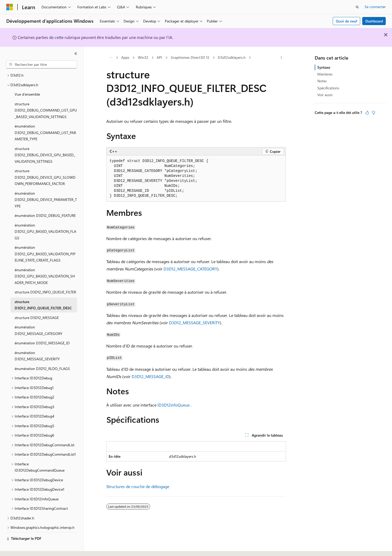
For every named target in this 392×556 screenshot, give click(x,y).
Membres (325, 74)
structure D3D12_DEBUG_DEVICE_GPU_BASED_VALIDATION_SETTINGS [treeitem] (45, 141)
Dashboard (374, 21)
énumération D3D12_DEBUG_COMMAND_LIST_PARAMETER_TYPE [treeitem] (45, 118)
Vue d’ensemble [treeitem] (27, 80)
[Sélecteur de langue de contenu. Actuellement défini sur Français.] (18, 547)
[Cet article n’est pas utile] (373, 113)
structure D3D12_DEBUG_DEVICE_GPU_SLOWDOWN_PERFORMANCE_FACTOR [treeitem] (45, 163)
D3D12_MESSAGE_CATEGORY (190, 269)
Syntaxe (324, 67)
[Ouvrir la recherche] (357, 7)
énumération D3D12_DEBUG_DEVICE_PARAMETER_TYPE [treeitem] (46, 185)
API (159, 57)
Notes (322, 81)
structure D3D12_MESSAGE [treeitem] (37, 303)
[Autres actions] (281, 58)
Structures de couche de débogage (138, 486)
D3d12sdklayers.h (232, 57)
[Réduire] (76, 54)
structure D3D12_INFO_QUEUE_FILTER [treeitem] (45, 278)
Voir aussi (325, 95)
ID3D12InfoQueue (174, 405)
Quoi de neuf (347, 21)
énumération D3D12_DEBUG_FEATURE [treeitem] (45, 201)
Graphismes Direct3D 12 (190, 57)
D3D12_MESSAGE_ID (150, 376)
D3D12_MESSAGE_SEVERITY (194, 323)
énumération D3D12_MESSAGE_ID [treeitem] (42, 329)
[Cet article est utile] (367, 113)
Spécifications (328, 88)
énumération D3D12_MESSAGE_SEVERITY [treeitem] (37, 341)
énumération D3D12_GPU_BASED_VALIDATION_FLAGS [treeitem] (45, 217)
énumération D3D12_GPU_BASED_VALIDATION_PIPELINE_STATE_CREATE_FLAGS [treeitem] (45, 239)
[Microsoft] (10, 7)
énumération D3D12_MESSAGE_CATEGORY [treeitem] (39, 316)
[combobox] (42, 65)
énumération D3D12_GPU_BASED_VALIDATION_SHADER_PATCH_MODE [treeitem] (45, 262)
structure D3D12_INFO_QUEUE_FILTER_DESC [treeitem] (43, 291)
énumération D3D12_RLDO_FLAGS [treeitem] (42, 354)
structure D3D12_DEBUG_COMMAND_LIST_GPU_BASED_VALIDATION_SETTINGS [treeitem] (46, 96)
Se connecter (375, 7)
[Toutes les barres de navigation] (111, 58)
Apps (125, 57)
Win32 (143, 57)
